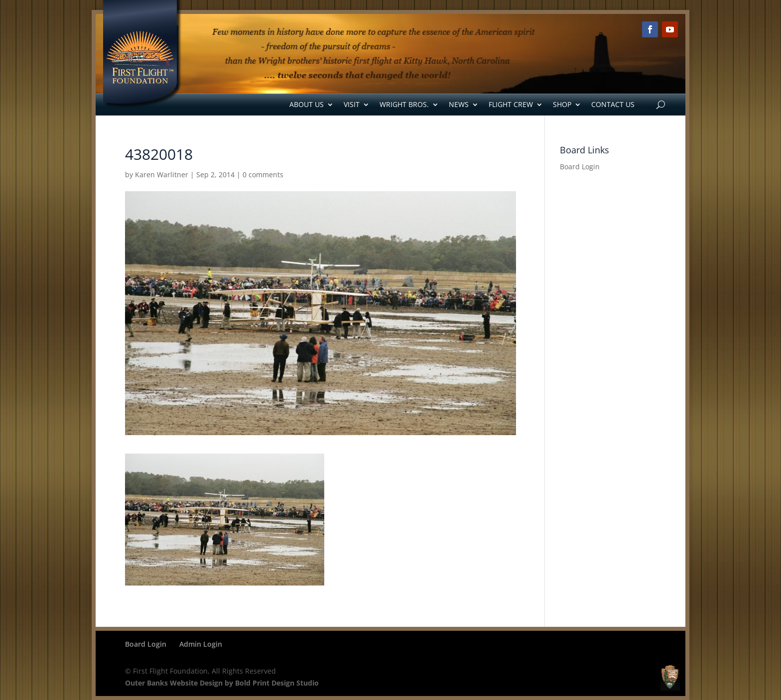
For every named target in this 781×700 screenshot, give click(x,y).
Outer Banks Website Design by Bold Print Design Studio (222, 683)
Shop (562, 104)
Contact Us (613, 104)
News (459, 104)
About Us (307, 104)
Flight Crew (511, 104)
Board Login (580, 167)
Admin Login (201, 644)
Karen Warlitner (162, 175)
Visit (352, 104)
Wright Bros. (404, 104)
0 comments (263, 175)
